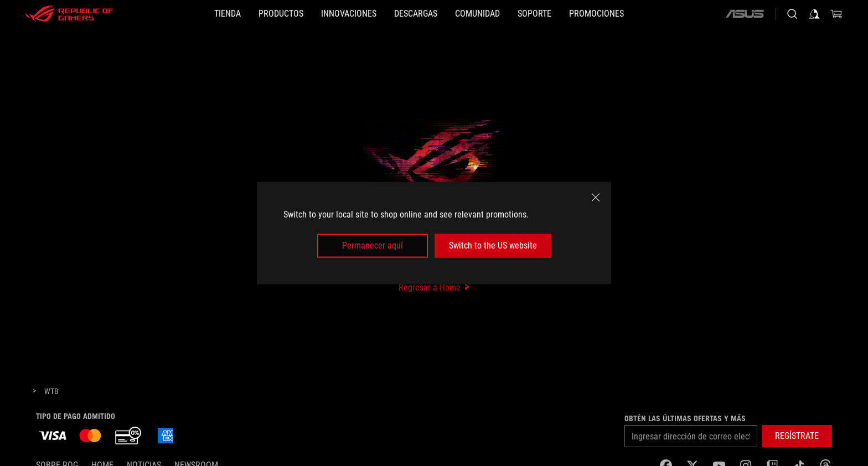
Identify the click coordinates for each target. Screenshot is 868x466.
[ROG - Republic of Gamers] (69, 14)
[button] (281, 14)
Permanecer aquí (373, 245)
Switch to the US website (493, 245)
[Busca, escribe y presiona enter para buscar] (792, 14)
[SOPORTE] (534, 14)
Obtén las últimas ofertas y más (685, 418)
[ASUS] (745, 14)
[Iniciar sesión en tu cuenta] (814, 14)
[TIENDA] (228, 14)
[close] (596, 198)
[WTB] (51, 392)
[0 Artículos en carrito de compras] (836, 14)
